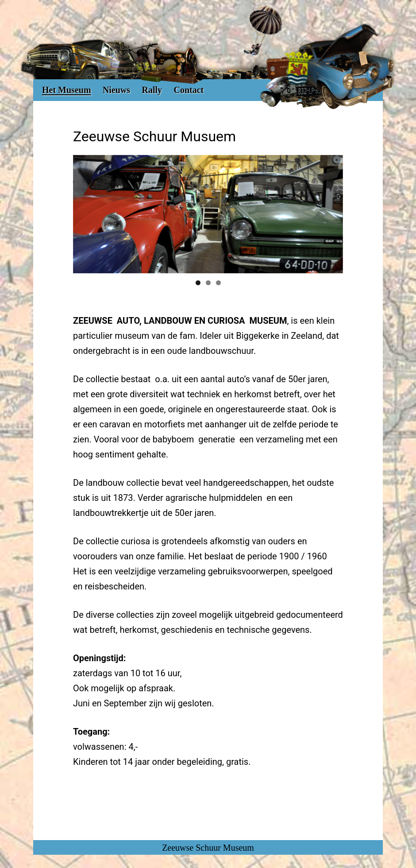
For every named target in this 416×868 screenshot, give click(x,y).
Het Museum (67, 90)
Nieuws (116, 90)
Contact (189, 90)
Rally (152, 90)
